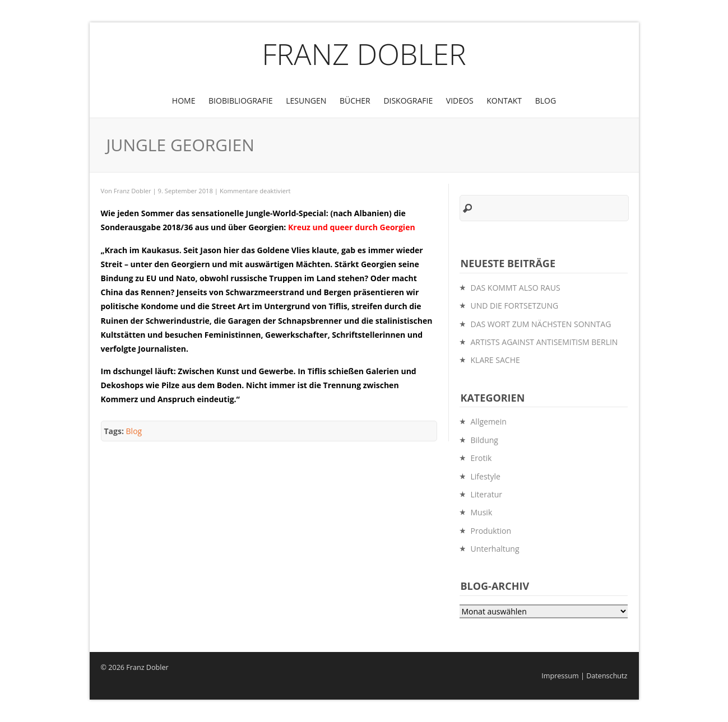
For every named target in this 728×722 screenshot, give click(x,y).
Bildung (484, 440)
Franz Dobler (364, 53)
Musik (482, 512)
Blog (546, 101)
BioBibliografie (241, 101)
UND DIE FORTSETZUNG (515, 306)
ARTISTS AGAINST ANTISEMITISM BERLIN (544, 342)
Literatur (487, 494)
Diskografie (408, 101)
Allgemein (489, 421)
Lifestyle (486, 476)
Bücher (355, 101)
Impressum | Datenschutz (584, 676)
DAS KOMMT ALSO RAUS (516, 288)
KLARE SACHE (495, 360)
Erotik (481, 458)
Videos (460, 101)
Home (184, 101)
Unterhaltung (495, 549)
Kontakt (504, 101)
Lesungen (306, 101)
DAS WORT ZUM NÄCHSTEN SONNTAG (541, 324)
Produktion (491, 531)
